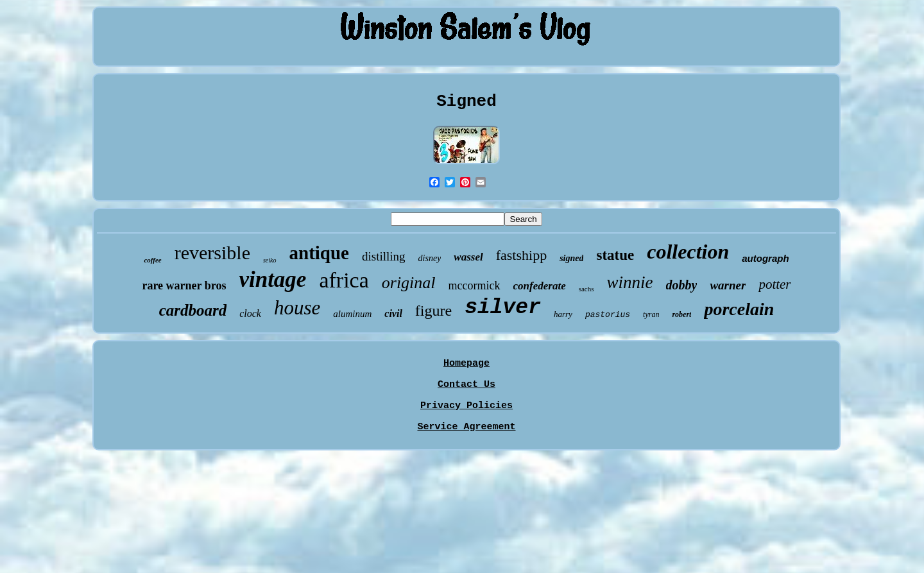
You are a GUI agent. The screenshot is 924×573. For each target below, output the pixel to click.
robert (681, 314)
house (297, 308)
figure (433, 311)
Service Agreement (466, 427)
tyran (651, 314)
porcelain (739, 309)
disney (430, 258)
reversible (212, 252)
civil (393, 313)
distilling (384, 256)
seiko (270, 260)
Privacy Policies (466, 406)
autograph (765, 258)
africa (344, 280)
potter (774, 284)
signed (571, 258)
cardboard (193, 310)
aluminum (352, 314)
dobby (682, 285)
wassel (468, 257)
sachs (586, 289)
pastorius (608, 315)
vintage (272, 279)
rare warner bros (184, 286)
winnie (630, 282)
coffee (152, 260)
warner (728, 285)
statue (615, 255)
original (409, 283)
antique (319, 253)
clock (250, 313)
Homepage (466, 363)
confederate (540, 286)
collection (688, 252)
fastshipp (521, 255)
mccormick (475, 286)
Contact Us (466, 385)
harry (563, 314)
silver (503, 308)
